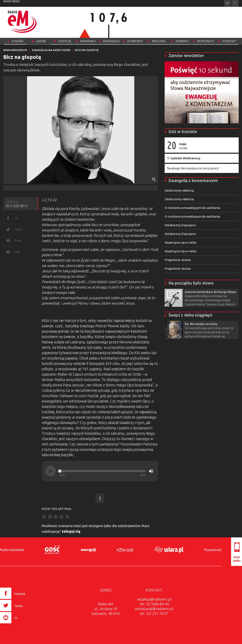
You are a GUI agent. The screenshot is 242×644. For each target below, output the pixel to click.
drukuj (18, 240)
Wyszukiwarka (235, 3)
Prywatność (213, 550)
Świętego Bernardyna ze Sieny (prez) (193, 168)
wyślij (17, 252)
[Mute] (151, 471)
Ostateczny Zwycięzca (180, 225)
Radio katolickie (12, 550)
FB (16, 218)
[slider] (103, 471)
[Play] (51, 471)
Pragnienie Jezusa (178, 260)
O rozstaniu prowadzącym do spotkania (192, 208)
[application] (100, 471)
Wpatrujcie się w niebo (181, 242)
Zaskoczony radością (179, 190)
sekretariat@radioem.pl (154, 609)
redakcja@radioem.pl (154, 599)
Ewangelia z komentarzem (193, 180)
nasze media (11, 1)
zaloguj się (71, 531)
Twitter (18, 229)
